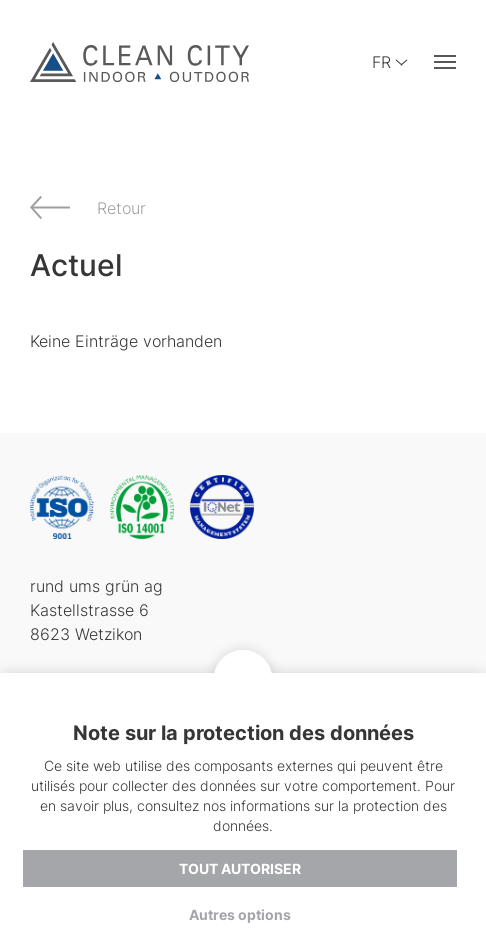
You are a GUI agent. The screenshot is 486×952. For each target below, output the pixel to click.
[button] (445, 63)
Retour (121, 208)
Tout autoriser (240, 868)
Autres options (240, 914)
